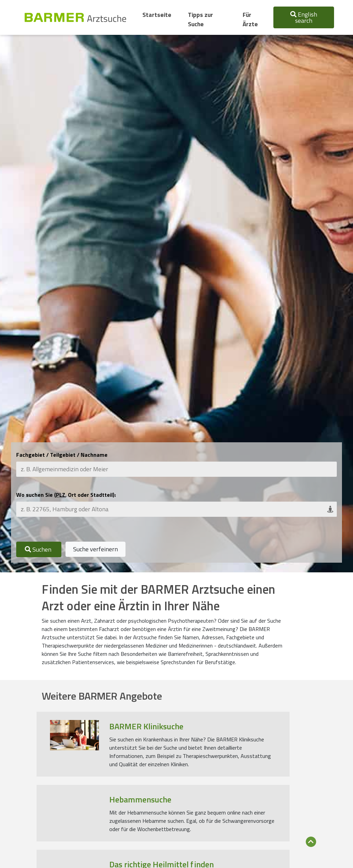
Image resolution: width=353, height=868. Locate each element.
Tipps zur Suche (200, 19)
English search (304, 17)
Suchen (39, 549)
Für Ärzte (250, 19)
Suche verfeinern (95, 549)
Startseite (158, 14)
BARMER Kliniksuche (146, 726)
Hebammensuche (140, 799)
